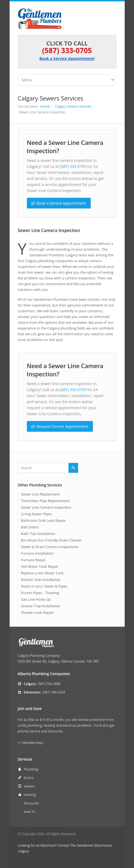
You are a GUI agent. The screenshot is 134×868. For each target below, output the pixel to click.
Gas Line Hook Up (36, 599)
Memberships (33, 743)
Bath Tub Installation (38, 534)
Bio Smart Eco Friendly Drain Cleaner (52, 540)
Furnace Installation (37, 553)
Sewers (29, 786)
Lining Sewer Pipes (37, 514)
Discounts (31, 803)
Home (45, 106)
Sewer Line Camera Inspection (46, 507)
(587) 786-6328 (54, 692)
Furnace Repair (34, 560)
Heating (30, 795)
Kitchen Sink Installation (41, 580)
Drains (29, 778)
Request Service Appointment (60, 426)
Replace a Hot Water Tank (42, 573)
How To (30, 812)
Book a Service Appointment (59, 203)
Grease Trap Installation (41, 606)
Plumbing (31, 769)
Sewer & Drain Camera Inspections (50, 547)
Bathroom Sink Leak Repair (44, 520)
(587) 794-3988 (49, 684)
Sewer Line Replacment (40, 494)
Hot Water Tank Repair (40, 566)
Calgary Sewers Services (73, 106)
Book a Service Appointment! (67, 58)
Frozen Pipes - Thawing (40, 593)
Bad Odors (30, 527)
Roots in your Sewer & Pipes (44, 586)
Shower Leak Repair (38, 612)
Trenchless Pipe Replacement (45, 501)
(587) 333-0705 (67, 50)
